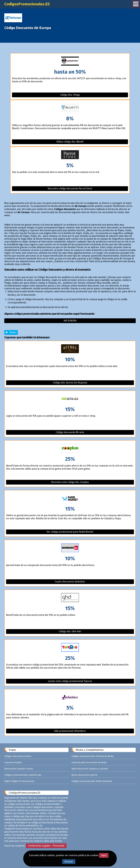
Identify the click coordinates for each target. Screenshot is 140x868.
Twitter (11, 332)
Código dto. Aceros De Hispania (70, 383)
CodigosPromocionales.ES (27, 4)
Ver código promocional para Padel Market (70, 532)
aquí (104, 855)
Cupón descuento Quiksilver (70, 582)
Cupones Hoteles (13, 762)
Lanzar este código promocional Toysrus (70, 681)
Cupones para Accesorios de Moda (89, 762)
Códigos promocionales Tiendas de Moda (92, 756)
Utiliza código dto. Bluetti (70, 142)
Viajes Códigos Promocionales (19, 781)
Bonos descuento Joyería (84, 775)
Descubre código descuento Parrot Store (70, 189)
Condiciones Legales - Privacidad (46, 846)
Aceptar (69, 862)
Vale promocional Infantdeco (70, 731)
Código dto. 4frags (70, 95)
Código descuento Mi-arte (70, 432)
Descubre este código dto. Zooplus (70, 482)
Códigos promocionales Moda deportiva (92, 781)
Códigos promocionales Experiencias (23, 775)
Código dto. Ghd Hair (70, 631)
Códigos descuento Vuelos (18, 756)
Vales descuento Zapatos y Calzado (90, 769)
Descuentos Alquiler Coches (19, 769)
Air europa (70, 321)
